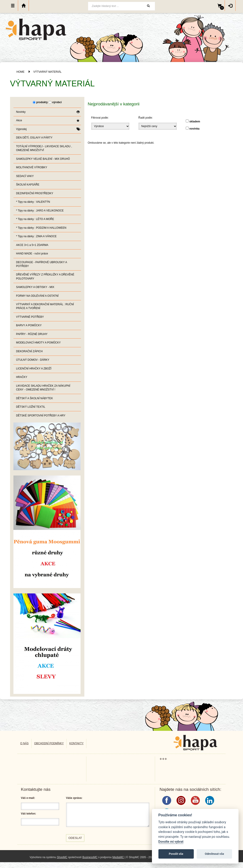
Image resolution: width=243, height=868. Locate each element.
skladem (195, 122)
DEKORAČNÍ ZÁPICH (29, 351)
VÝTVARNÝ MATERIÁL (47, 72)
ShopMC (62, 857)
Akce (48, 120)
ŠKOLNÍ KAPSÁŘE (28, 185)
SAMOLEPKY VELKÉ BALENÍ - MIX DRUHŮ (43, 159)
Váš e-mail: (28, 798)
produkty (42, 102)
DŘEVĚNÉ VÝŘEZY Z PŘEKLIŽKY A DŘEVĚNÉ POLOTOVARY (45, 276)
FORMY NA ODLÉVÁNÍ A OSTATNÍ (37, 296)
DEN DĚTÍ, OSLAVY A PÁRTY (34, 138)
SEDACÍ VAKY (25, 176)
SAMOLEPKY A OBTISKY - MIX (35, 287)
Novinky (48, 112)
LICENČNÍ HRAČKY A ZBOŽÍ (34, 369)
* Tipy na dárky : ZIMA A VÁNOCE (36, 236)
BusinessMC (90, 857)
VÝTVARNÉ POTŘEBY (30, 317)
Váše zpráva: (74, 798)
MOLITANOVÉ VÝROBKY (32, 167)
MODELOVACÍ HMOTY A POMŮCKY (38, 343)
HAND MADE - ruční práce (32, 254)
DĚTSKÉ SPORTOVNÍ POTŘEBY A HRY (41, 416)
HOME (21, 72)
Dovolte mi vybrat (171, 842)
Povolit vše (176, 854)
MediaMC (118, 857)
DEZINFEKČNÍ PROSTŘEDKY (35, 193)
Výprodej (48, 129)
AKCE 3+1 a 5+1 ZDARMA (32, 245)
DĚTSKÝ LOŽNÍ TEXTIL (31, 407)
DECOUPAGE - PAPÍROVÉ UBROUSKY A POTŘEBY (42, 264)
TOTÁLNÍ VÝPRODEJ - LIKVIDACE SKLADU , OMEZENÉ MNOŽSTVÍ (44, 148)
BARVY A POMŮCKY (29, 325)
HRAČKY (22, 377)
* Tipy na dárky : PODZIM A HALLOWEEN (41, 228)
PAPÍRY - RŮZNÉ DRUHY (32, 334)
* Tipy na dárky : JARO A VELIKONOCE (40, 211)
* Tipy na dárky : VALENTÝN (33, 202)
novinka (194, 129)
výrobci (57, 102)
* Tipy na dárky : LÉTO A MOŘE (35, 219)
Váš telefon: (28, 814)
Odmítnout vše (214, 854)
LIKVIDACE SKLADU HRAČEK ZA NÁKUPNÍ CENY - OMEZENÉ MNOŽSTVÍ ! (43, 388)
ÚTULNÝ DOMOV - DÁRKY (33, 360)
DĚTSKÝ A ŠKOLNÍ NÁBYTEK (35, 398)
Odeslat (75, 838)
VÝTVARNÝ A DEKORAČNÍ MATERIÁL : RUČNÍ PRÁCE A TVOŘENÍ (45, 306)
